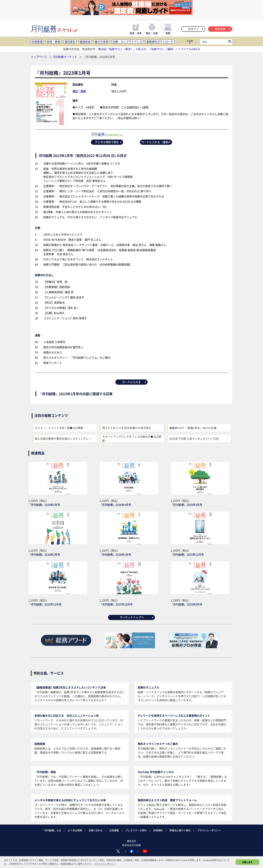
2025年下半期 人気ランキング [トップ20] (194, 439)
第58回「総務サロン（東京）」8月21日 (122, 49)
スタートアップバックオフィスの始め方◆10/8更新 (132, 439)
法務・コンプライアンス (127, 42)
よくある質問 (75, 830)
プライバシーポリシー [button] (105, 864)
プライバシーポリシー (209, 830)
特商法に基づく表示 (180, 830)
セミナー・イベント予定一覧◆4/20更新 (59, 428)
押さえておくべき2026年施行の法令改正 (127, 428)
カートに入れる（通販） (156, 142)
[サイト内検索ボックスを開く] (230, 42)
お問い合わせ (96, 830)
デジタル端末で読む (108, 142)
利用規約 (158, 830)
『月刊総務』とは (52, 830)
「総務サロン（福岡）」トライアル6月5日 (174, 49)
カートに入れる (134, 382)
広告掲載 (114, 830)
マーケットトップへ (137, 617)
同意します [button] (247, 862)
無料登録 (223, 29)
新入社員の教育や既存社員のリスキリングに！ (63, 439)
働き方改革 (101, 42)
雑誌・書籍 (79, 91)
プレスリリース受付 (136, 830)
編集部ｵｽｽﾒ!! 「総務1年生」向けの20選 (193, 428)
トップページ (39, 57)
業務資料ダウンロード (160, 42)
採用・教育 (54, 42)
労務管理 (37, 42)
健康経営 (85, 42)
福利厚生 (70, 42)
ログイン (196, 29)
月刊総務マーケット (65, 57)
